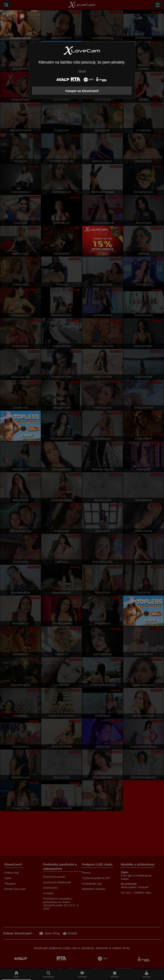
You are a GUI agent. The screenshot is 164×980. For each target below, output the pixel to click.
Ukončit (82, 71)
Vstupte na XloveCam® (82, 91)
